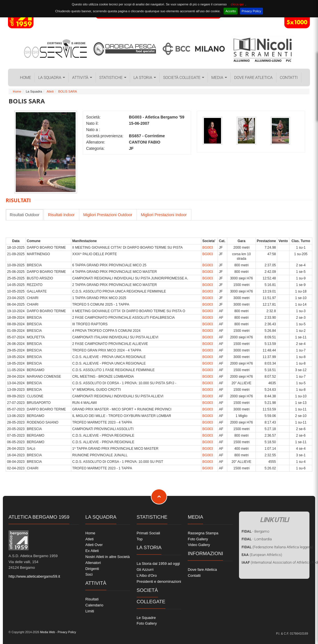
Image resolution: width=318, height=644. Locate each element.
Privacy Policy (251, 11)
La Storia (145, 77)
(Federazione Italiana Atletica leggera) (277, 547)
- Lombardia (257, 539)
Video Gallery (199, 545)
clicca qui (237, 4)
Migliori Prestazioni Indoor (164, 215)
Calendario (94, 605)
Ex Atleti (92, 551)
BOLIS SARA (67, 91)
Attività (82, 77)
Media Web (47, 632)
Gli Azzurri (145, 570)
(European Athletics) (262, 555)
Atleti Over (94, 545)
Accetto (231, 11)
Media (219, 77)
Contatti (289, 77)
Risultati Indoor (61, 215)
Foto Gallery (147, 623)
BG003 (207, 248)
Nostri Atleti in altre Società (107, 557)
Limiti (90, 611)
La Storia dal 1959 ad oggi (158, 564)
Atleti (50, 91)
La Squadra (52, 77)
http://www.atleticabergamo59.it (34, 576)
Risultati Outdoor (25, 215)
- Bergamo (255, 531)
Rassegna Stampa (203, 533)
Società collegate (184, 77)
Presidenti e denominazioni (159, 581)
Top (140, 539)
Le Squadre (146, 618)
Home (26, 77)
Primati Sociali (148, 533)
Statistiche (113, 77)
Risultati (92, 599)
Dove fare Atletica (253, 77)
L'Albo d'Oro (147, 575)
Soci (89, 574)
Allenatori (93, 563)
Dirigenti (92, 569)
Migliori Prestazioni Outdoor (108, 215)
